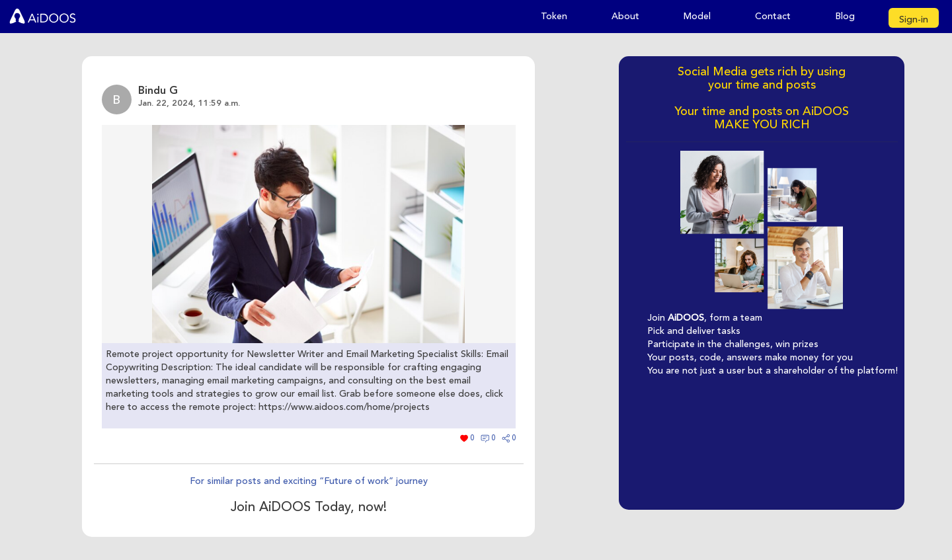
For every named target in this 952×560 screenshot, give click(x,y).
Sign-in (914, 20)
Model (697, 16)
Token (554, 16)
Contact (773, 16)
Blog (845, 16)
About (625, 16)
